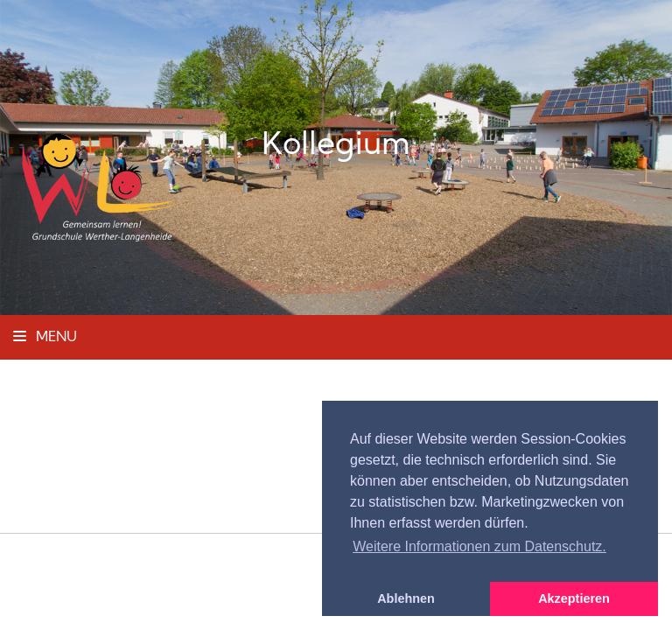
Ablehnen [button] (406, 598)
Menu (45, 338)
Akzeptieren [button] (574, 598)
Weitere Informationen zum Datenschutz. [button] (479, 546)
